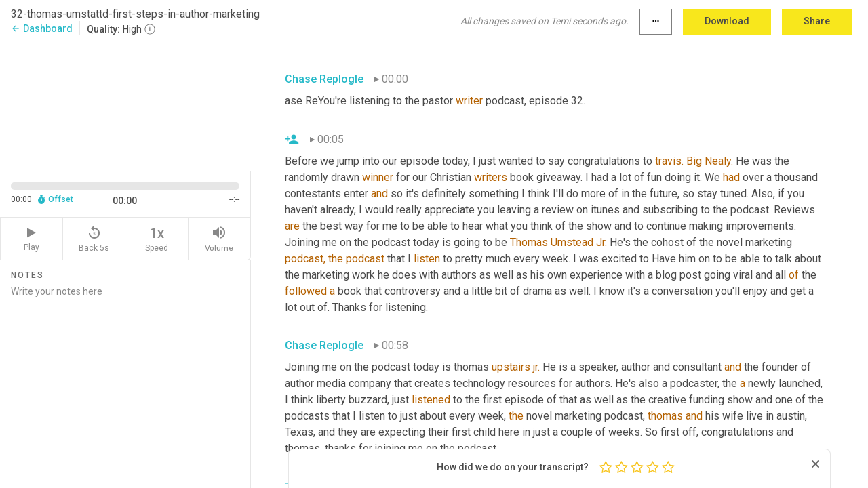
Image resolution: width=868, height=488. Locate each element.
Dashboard (42, 28)
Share (817, 21)
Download (727, 21)
